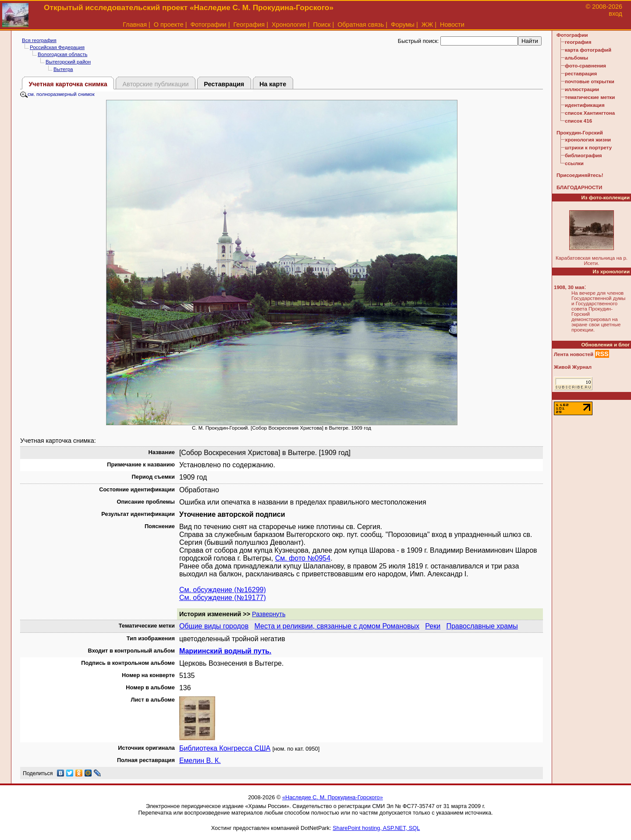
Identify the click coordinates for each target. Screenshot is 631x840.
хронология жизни (588, 140)
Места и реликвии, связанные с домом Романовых (337, 626)
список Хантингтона (590, 113)
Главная (135, 25)
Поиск (322, 25)
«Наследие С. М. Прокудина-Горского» (333, 797)
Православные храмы (482, 626)
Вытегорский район (68, 62)
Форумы (403, 25)
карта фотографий (588, 50)
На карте (273, 84)
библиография (583, 155)
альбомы (576, 58)
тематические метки (590, 97)
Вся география (39, 40)
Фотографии (208, 25)
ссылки (574, 163)
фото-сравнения (585, 66)
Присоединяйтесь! (580, 175)
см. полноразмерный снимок (57, 94)
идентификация (585, 105)
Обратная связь (361, 25)
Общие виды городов (214, 626)
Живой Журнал (573, 367)
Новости (452, 25)
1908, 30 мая (569, 287)
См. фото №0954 (303, 558)
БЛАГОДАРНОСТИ (579, 187)
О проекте (169, 25)
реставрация (581, 74)
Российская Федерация (57, 47)
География (249, 25)
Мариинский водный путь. (225, 651)
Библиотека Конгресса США (225, 748)
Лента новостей (574, 354)
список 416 (578, 121)
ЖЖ (427, 25)
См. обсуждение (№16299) (223, 590)
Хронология (289, 25)
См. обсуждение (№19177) (223, 598)
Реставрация (224, 84)
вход (615, 14)
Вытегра (63, 69)
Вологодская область (62, 54)
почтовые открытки (590, 81)
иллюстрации (582, 89)
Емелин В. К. (200, 761)
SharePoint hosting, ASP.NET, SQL (376, 828)
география (578, 42)
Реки (433, 626)
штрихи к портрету (588, 148)
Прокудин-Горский (580, 133)
